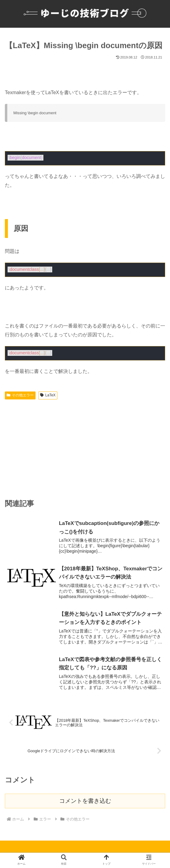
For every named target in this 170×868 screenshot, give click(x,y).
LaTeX (48, 395)
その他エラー (20, 395)
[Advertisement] (85, 448)
